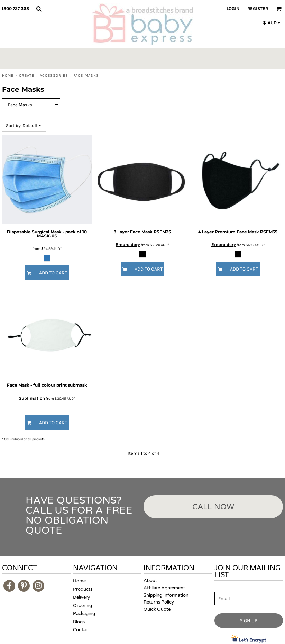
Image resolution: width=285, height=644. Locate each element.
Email (221, 588)
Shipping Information (166, 595)
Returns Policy (159, 602)
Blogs (79, 622)
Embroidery (128, 244)
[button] (39, 9)
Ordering (82, 606)
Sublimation (32, 398)
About (150, 581)
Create (27, 76)
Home (8, 76)
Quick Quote (157, 609)
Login (233, 8)
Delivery (81, 597)
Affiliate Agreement (164, 588)
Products (83, 589)
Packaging (84, 614)
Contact (81, 630)
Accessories (54, 76)
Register (258, 8)
